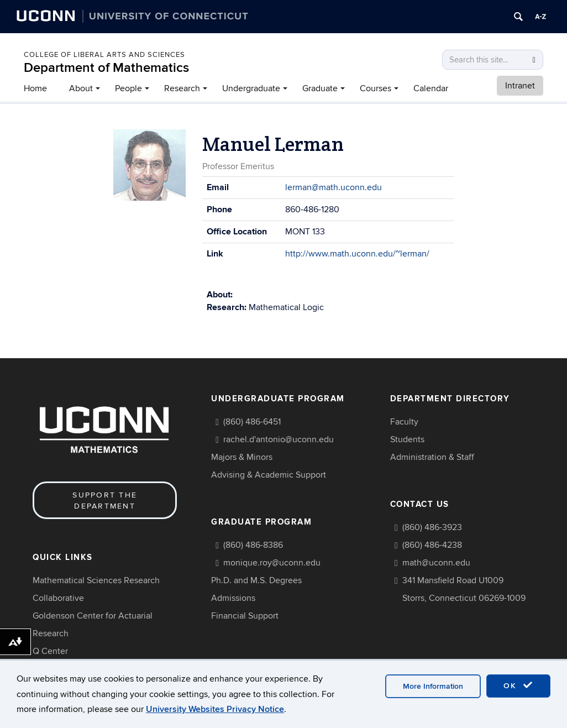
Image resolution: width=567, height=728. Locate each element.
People (128, 88)
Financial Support (245, 616)
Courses (376, 88)
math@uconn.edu (436, 563)
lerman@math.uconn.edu (334, 187)
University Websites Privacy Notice (215, 709)
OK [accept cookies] (518, 685)
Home (35, 88)
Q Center (50, 651)
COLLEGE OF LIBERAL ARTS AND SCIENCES (104, 55)
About (81, 88)
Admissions (233, 598)
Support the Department (105, 501)
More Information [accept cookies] (433, 686)
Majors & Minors (242, 457)
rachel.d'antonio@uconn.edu (279, 439)
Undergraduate (251, 88)
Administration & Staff (432, 457)
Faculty (404, 422)
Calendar (431, 88)
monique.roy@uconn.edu (272, 563)
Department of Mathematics (106, 68)
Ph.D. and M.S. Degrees (256, 580)
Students (407, 439)
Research (182, 88)
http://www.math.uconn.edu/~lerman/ (357, 254)
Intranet (520, 86)
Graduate (320, 88)
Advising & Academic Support (269, 475)
